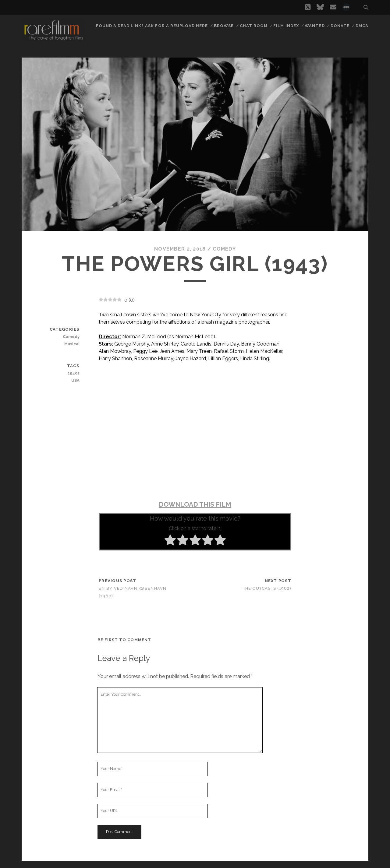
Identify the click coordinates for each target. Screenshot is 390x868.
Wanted (315, 26)
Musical (72, 344)
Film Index (286, 26)
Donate (340, 26)
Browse (224, 26)
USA (75, 380)
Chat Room (254, 26)
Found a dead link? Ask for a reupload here (152, 26)
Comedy (224, 249)
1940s (74, 373)
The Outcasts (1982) (267, 588)
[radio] (170, 541)
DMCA (362, 26)
